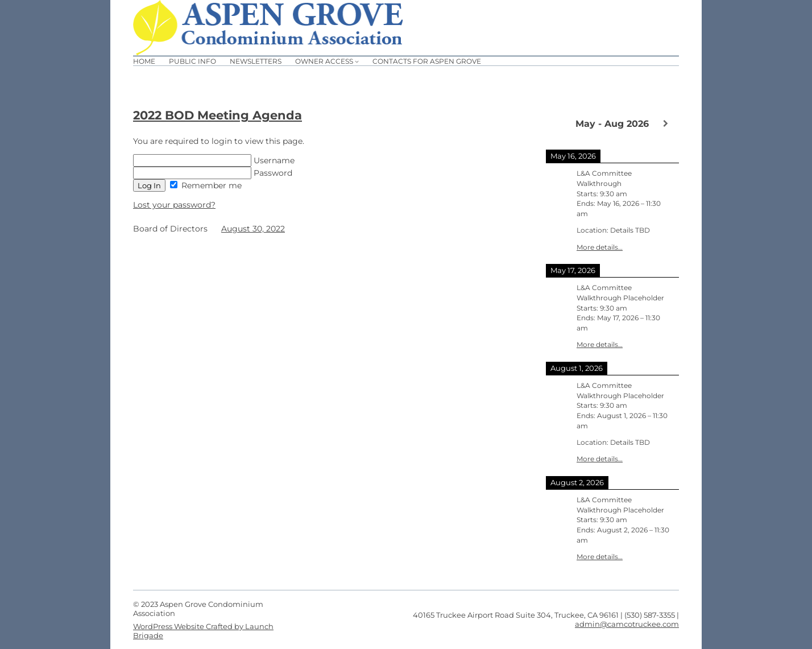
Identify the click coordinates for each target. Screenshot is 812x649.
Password (213, 173)
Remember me (206, 185)
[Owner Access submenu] (357, 61)
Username (214, 160)
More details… (600, 247)
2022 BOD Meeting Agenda (217, 115)
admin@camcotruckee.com (627, 624)
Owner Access (324, 61)
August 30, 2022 (253, 229)
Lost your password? (174, 205)
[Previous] (559, 123)
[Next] (666, 123)
